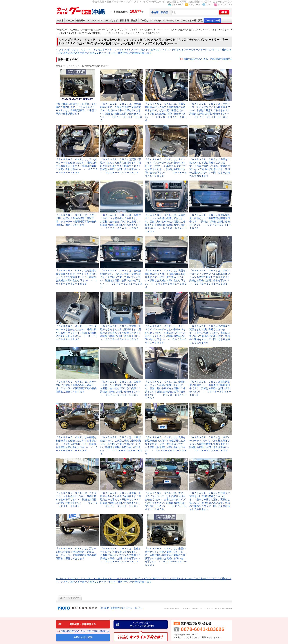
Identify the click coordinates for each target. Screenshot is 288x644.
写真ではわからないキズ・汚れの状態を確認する (208, 59)
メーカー (70, 21)
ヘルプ (209, 4)
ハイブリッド (111, 21)
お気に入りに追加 (225, 4)
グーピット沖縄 (188, 21)
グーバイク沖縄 (212, 21)
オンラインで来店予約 (142, 624)
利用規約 (115, 608)
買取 (200, 21)
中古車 (60, 21)
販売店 (164, 12)
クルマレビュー (171, 21)
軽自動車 (81, 21)
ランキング (156, 21)
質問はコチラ (194, 4)
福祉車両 (124, 21)
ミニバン (92, 21)
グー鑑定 (144, 21)
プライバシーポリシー (132, 608)
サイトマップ (177, 4)
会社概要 (105, 608)
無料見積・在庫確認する (83, 624)
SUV (100, 21)
